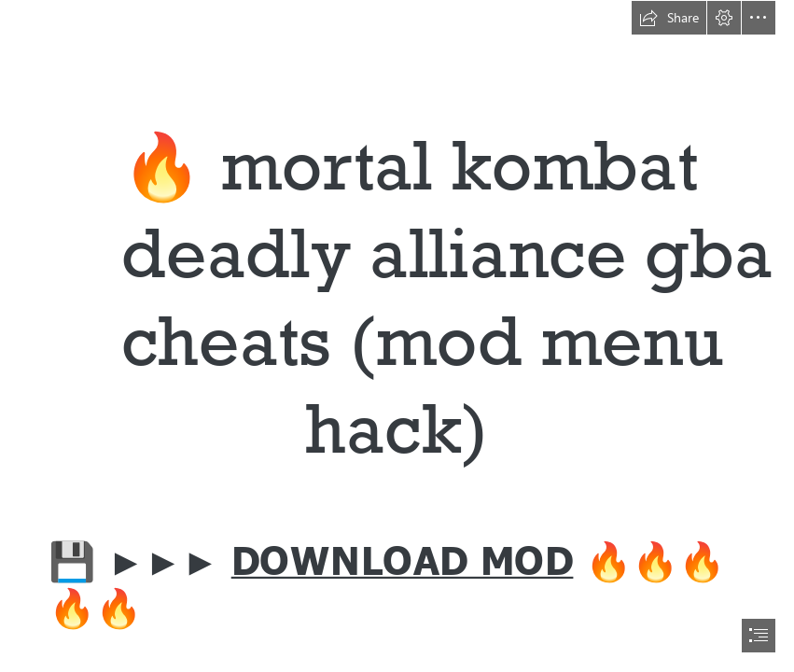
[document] (397, 336)
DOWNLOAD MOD (403, 558)
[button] (669, 18)
